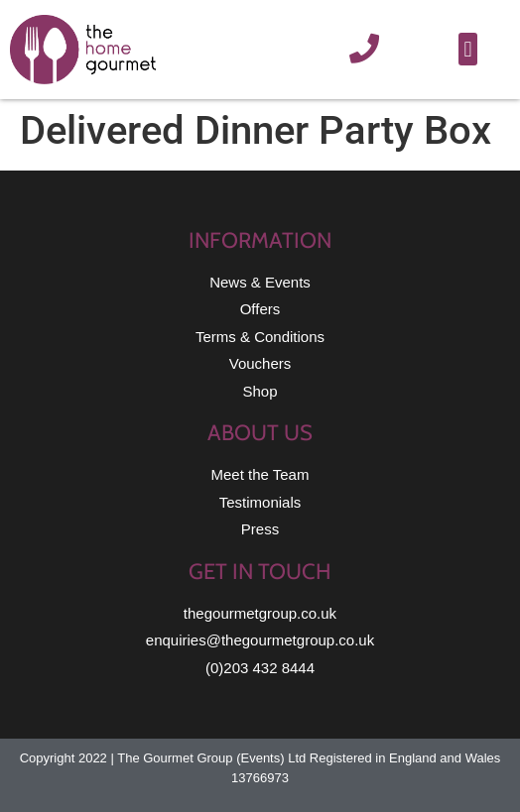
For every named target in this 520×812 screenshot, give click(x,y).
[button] (468, 49)
